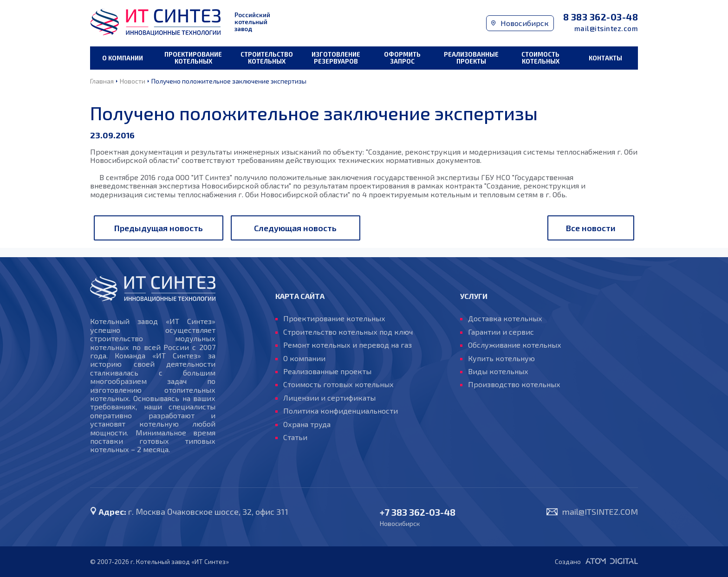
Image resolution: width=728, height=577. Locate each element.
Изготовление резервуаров (336, 58)
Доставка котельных (505, 318)
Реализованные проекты (471, 58)
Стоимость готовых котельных (338, 384)
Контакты (605, 58)
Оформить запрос (402, 58)
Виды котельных (498, 371)
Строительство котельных (267, 58)
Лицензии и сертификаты (329, 398)
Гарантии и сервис (501, 332)
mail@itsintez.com (606, 29)
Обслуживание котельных (515, 345)
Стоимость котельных (540, 58)
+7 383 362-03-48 (418, 512)
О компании (123, 58)
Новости (133, 81)
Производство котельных (514, 384)
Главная (102, 81)
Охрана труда (307, 424)
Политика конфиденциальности (341, 411)
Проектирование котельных (193, 58)
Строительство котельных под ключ (348, 332)
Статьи (295, 437)
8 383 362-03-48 (601, 17)
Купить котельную (501, 358)
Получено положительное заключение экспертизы (229, 81)
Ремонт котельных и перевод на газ (348, 345)
